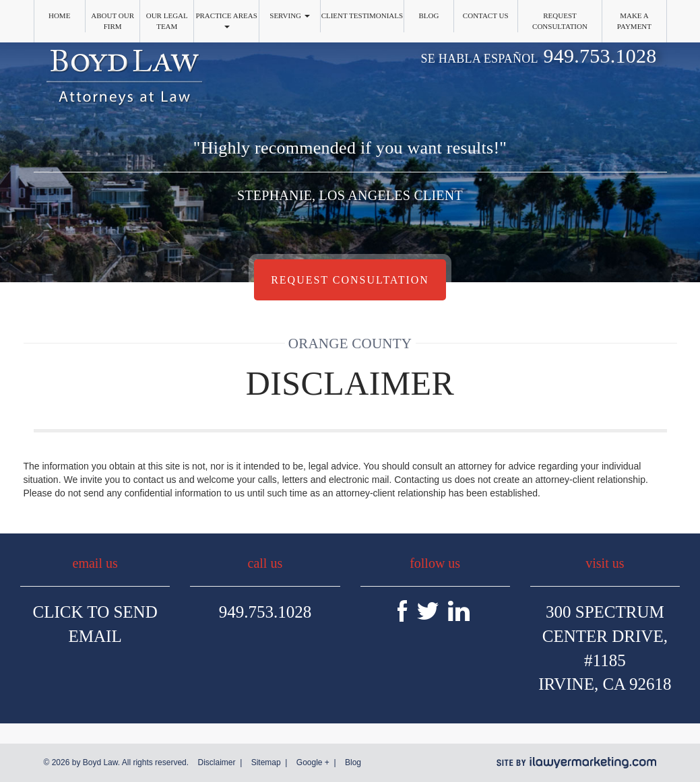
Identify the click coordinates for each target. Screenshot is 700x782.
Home (59, 15)
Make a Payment (634, 21)
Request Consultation (560, 21)
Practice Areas (226, 20)
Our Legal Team (167, 21)
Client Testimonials (362, 15)
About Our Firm (113, 21)
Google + (313, 762)
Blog (428, 15)
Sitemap (266, 762)
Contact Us (486, 15)
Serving (290, 15)
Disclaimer (216, 762)
